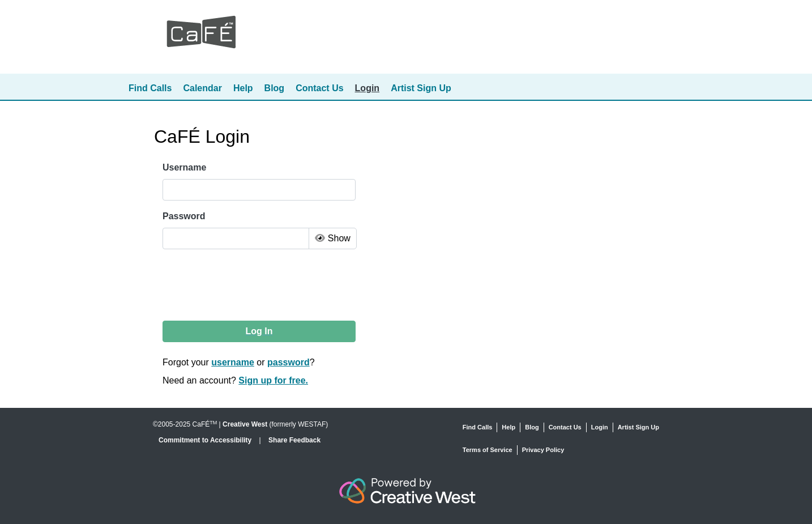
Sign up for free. (273, 380)
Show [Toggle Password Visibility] (332, 238)
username (233, 362)
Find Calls (150, 88)
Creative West (245, 424)
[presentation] (249, 285)
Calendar (202, 88)
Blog (275, 88)
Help (243, 88)
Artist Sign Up (421, 88)
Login (367, 88)
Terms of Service (488, 450)
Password (184, 216)
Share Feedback (294, 440)
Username (184, 167)
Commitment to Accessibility (206, 440)
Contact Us (319, 88)
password (289, 362)
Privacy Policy (543, 450)
